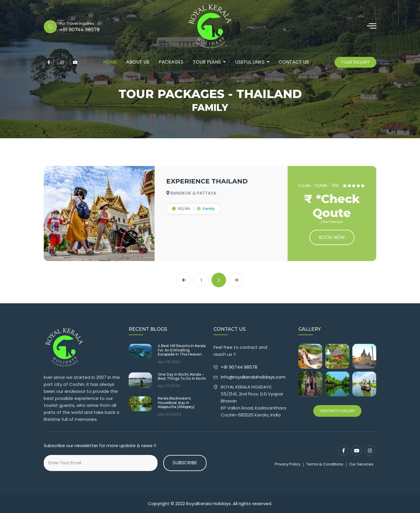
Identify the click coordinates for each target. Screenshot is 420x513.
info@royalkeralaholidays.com (253, 377)
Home (110, 62)
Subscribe (185, 463)
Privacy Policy (288, 464)
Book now (332, 237)
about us (138, 62)
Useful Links (250, 62)
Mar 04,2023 (169, 414)
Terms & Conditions (325, 464)
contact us (294, 62)
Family (209, 209)
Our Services (361, 464)
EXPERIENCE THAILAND (207, 181)
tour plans (207, 62)
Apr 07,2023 (169, 386)
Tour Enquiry (355, 62)
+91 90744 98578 (240, 367)
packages (171, 62)
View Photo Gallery (337, 411)
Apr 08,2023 (169, 362)
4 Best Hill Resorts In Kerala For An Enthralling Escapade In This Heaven (182, 350)
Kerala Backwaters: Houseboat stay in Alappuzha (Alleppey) (176, 403)
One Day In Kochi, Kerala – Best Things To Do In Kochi (182, 377)
